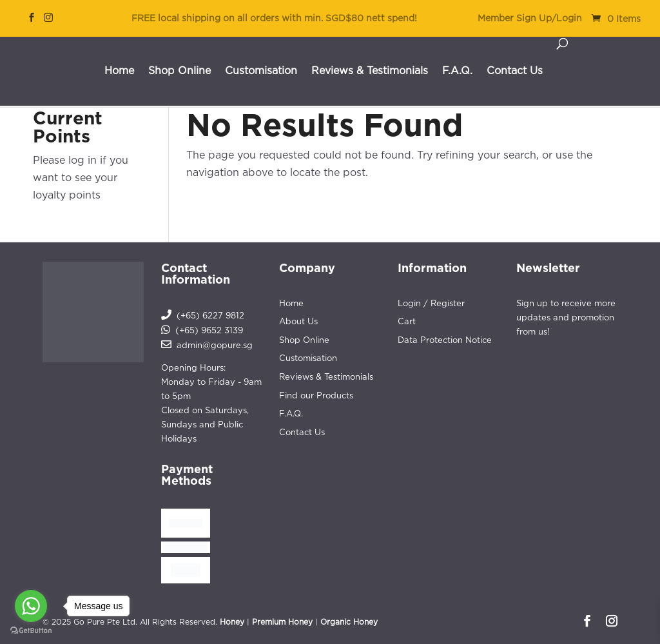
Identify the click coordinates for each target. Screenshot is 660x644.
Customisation (261, 71)
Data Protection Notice (445, 340)
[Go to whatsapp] (31, 606)
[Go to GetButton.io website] (31, 631)
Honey (232, 622)
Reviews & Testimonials (370, 71)
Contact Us (515, 71)
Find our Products (316, 395)
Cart (407, 321)
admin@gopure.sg (215, 345)
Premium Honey (282, 622)
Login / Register (431, 303)
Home (119, 71)
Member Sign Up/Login (530, 18)
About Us (298, 321)
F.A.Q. (457, 71)
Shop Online (180, 71)
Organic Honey (349, 622)
